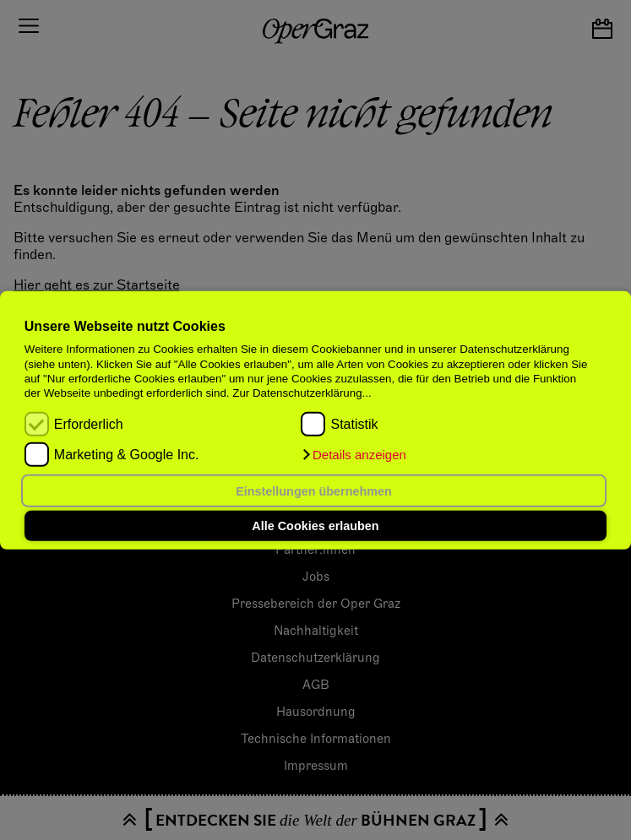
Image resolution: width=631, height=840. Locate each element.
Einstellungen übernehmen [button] (314, 490)
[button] (353, 455)
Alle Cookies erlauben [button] (315, 526)
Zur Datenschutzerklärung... (302, 393)
